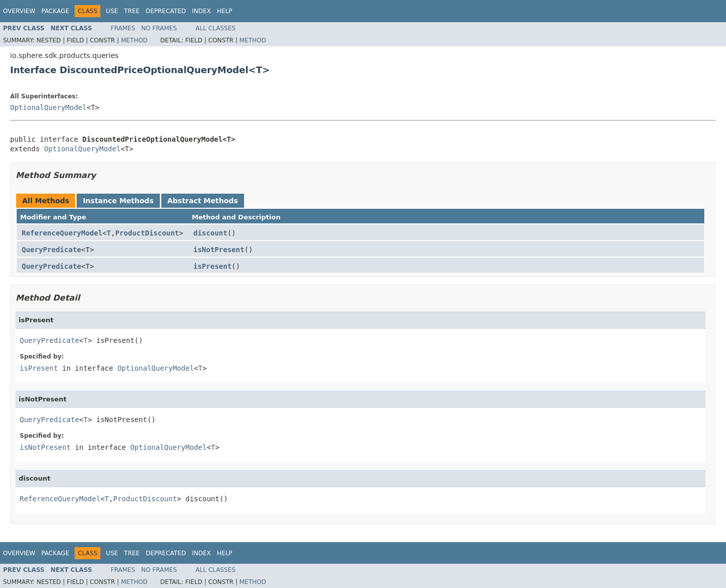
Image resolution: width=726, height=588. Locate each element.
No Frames (159, 28)
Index (202, 11)
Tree (132, 11)
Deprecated (166, 11)
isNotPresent (219, 250)
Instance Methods (118, 201)
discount (210, 233)
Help (225, 11)
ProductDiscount (147, 233)
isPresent (213, 266)
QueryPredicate (51, 250)
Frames (123, 28)
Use (112, 11)
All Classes (216, 28)
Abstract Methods (203, 201)
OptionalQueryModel (48, 107)
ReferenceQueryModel (62, 233)
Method (134, 40)
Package (55, 11)
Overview (19, 11)
